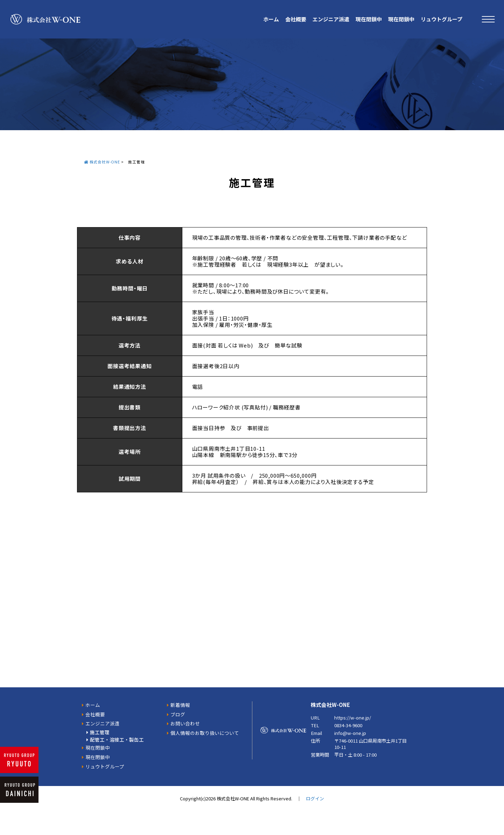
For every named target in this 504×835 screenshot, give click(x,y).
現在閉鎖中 (369, 19)
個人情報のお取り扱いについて (205, 733)
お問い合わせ (185, 723)
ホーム (271, 19)
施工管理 (100, 732)
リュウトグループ (442, 19)
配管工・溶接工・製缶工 (117, 739)
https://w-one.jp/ (353, 718)
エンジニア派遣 (331, 19)
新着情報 (180, 705)
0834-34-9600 (348, 725)
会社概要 (296, 19)
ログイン (315, 798)
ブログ (178, 714)
